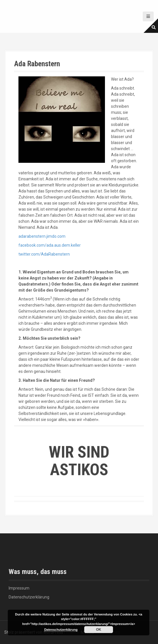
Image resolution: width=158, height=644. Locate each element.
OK (99, 630)
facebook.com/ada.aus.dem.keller (50, 245)
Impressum (19, 588)
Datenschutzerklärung (29, 597)
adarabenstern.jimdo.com (42, 236)
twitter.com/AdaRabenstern (44, 254)
